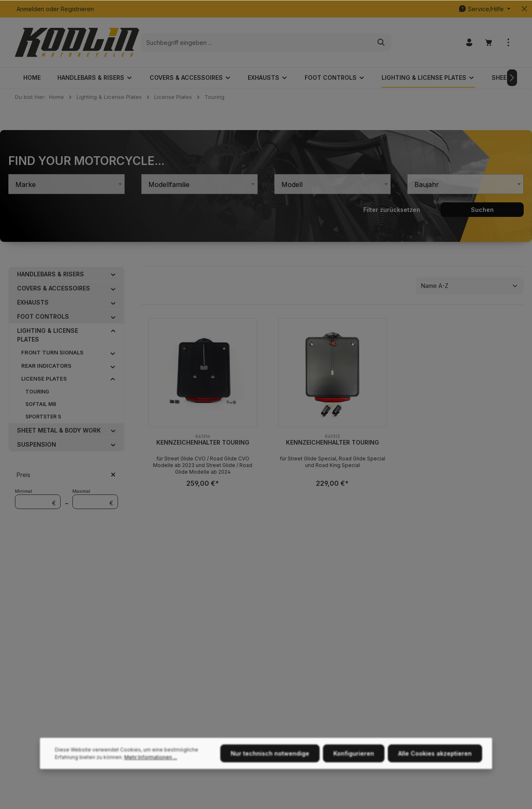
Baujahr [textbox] (427, 184)
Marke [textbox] (26, 184)
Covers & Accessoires (54, 288)
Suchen (482, 210)
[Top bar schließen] (524, 9)
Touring (37, 392)
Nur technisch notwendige (270, 782)
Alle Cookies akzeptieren (435, 782)
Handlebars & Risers (50, 274)
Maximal (95, 499)
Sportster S (43, 417)
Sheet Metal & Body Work (59, 430)
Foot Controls (43, 316)
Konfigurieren (354, 782)
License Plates (44, 379)
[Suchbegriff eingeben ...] (256, 42)
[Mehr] (508, 43)
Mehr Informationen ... (151, 786)
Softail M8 (41, 404)
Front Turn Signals (52, 352)
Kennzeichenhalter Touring (203, 442)
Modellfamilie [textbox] (169, 184)
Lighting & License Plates (48, 335)
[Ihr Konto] (469, 43)
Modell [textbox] (292, 184)
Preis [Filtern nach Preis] (66, 475)
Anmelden (30, 9)
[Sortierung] (470, 286)
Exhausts (33, 302)
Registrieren (77, 9)
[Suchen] (381, 42)
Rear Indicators (46, 366)
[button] (113, 274)
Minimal (38, 499)
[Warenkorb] (489, 43)
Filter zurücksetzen (392, 210)
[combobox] (66, 184)
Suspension (37, 444)
